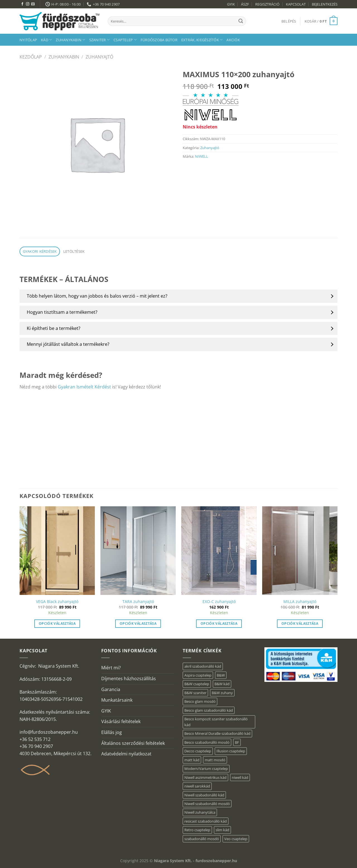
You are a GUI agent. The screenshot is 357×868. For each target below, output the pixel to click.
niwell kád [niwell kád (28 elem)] (240, 777)
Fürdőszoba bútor (159, 40)
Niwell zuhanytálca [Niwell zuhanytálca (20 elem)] (200, 812)
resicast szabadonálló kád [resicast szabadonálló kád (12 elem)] (206, 821)
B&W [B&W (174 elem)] (221, 675)
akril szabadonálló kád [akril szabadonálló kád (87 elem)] (203, 666)
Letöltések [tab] (74, 251)
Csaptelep (125, 40)
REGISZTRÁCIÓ (267, 4)
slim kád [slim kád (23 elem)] (222, 830)
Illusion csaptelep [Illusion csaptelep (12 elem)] (231, 751)
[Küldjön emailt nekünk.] (33, 4)
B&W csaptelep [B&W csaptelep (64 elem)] (197, 684)
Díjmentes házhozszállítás (129, 679)
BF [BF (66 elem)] (237, 742)
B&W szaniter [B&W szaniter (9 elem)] (195, 693)
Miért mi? (111, 668)
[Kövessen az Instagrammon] (28, 4)
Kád (46, 40)
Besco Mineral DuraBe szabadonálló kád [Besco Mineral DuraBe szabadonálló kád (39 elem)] (217, 733)
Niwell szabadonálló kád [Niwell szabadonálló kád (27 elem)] (204, 795)
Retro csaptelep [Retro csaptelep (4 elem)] (197, 830)
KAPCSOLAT (296, 4)
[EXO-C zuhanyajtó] (219, 551)
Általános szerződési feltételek (133, 743)
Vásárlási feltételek (121, 721)
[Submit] (241, 21)
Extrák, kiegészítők (202, 40)
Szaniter (100, 40)
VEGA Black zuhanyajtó (57, 602)
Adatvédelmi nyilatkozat (126, 754)
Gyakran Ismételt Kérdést (84, 387)
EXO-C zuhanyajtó (219, 602)
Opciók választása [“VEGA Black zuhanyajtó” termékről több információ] (57, 623)
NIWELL (202, 156)
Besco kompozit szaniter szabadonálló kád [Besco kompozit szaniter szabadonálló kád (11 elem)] (216, 722)
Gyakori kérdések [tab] (40, 251)
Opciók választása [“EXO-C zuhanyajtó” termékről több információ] (219, 623)
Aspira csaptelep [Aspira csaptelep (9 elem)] (198, 675)
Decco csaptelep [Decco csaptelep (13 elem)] (198, 751)
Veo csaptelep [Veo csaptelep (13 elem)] (236, 839)
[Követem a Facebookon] (22, 4)
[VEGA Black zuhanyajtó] (57, 551)
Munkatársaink (117, 700)
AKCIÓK (233, 40)
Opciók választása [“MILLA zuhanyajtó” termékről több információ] (300, 623)
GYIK (231, 4)
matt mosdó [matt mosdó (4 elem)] (215, 760)
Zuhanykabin (70, 40)
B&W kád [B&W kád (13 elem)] (222, 684)
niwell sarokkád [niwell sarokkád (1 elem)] (197, 786)
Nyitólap (28, 40)
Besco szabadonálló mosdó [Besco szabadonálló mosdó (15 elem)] (207, 742)
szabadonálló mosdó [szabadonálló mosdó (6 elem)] (202, 839)
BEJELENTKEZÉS (325, 4)
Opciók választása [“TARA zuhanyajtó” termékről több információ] (138, 623)
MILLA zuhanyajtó (300, 602)
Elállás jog (112, 732)
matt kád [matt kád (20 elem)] (192, 760)
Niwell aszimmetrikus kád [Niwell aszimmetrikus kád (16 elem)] (205, 777)
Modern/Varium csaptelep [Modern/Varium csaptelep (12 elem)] (206, 769)
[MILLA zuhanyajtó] (300, 551)
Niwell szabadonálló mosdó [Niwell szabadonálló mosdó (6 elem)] (207, 804)
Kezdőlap (31, 57)
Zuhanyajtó (99, 57)
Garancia (111, 689)
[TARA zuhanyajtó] (138, 551)
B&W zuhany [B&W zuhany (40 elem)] (222, 693)
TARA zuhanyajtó (138, 602)
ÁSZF (245, 4)
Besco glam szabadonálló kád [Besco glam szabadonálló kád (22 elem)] (209, 710)
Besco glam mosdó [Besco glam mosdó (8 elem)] (200, 701)
